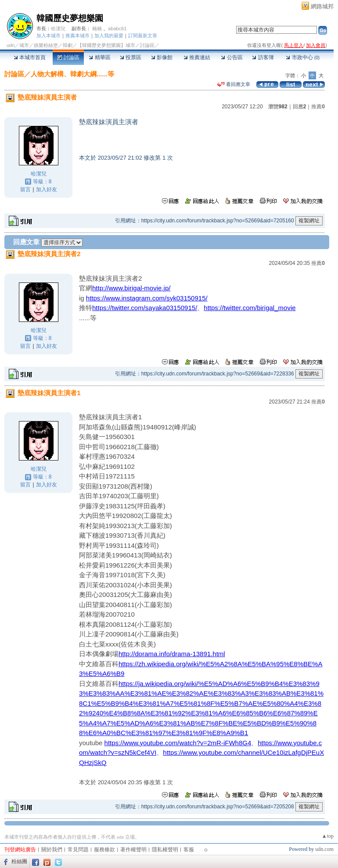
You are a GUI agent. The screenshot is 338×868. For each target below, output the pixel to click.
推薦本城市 (77, 36)
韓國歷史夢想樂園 (70, 18)
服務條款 (104, 850)
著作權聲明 (133, 850)
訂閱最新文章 (143, 36)
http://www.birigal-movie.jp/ (131, 288)
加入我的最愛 (109, 36)
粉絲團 (19, 861)
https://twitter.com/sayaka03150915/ (145, 308)
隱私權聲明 (165, 850)
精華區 (99, 57)
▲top (328, 836)
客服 (189, 850)
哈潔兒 (58, 29)
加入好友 (47, 189)
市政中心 (303, 57)
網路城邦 (322, 6)
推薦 (318, 107)
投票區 (131, 57)
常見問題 (78, 850)
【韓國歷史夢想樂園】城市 (106, 45)
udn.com (324, 849)
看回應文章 (234, 84)
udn (11, 45)
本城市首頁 (30, 57)
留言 (25, 189)
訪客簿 (263, 57)
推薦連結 (197, 57)
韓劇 (68, 45)
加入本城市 (49, 36)
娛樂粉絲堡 (46, 45)
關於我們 (52, 850)
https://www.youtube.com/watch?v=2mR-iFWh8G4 (178, 743)
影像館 (162, 57)
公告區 (232, 57)
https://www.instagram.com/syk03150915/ (147, 298)
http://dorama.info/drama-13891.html (172, 654)
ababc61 (117, 29)
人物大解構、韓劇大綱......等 (72, 74)
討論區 (68, 57)
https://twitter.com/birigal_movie (250, 308)
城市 (24, 45)
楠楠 (97, 29)
